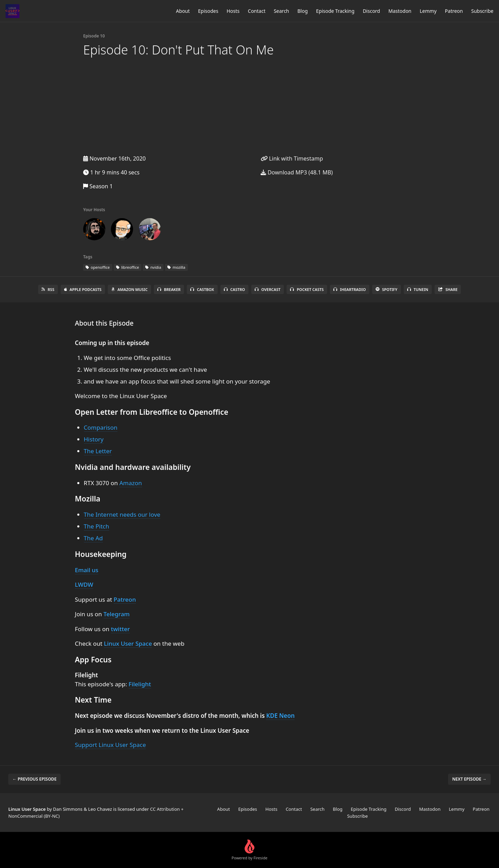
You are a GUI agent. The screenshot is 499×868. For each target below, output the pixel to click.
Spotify (387, 289)
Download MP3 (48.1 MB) (297, 172)
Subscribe (482, 11)
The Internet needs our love (122, 514)
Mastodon (400, 11)
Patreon (454, 11)
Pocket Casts (307, 289)
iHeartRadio (350, 289)
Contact (257, 11)
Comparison (101, 427)
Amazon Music (129, 289)
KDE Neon (280, 716)
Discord (371, 11)
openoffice (98, 267)
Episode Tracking (335, 11)
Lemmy (428, 11)
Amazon (130, 483)
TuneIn (418, 289)
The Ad (93, 538)
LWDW (84, 585)
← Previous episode (34, 779)
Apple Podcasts (83, 289)
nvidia (153, 267)
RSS (48, 289)
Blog (303, 11)
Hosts (233, 11)
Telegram (117, 614)
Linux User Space (128, 643)
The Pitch (97, 526)
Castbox (202, 289)
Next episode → (469, 779)
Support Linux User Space (110, 745)
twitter (120, 629)
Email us (87, 570)
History (94, 439)
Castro (234, 289)
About (183, 11)
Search (281, 11)
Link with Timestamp (292, 158)
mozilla (176, 267)
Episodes (208, 11)
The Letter (98, 451)
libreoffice (128, 267)
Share (448, 289)
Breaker (169, 289)
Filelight (140, 684)
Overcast (268, 289)
